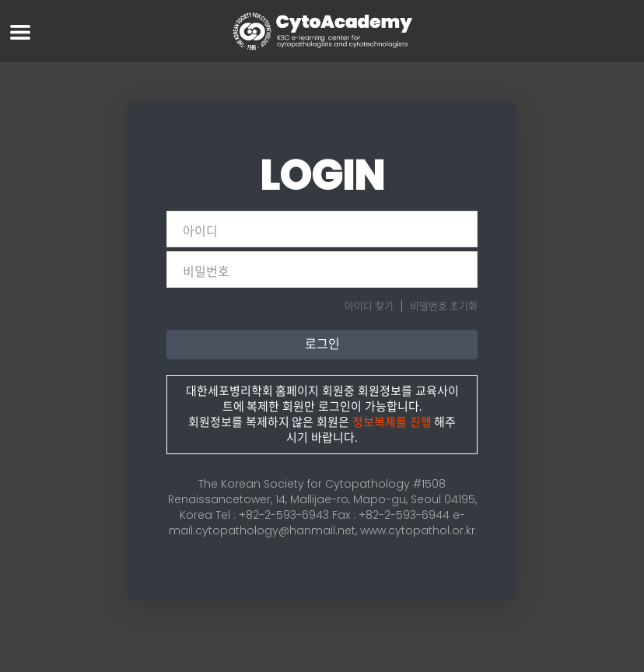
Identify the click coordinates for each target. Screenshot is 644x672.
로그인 (322, 344)
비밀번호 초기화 (444, 306)
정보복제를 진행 (392, 422)
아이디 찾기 (369, 306)
